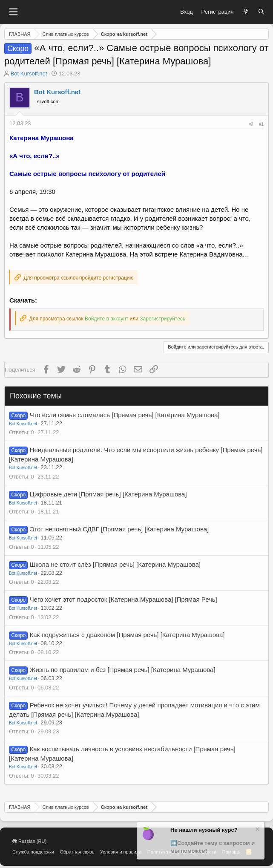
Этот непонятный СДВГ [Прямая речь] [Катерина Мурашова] (119, 529)
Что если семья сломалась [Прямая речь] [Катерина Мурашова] (125, 415)
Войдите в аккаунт (106, 319)
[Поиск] (261, 12)
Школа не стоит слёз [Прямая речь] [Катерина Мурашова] (115, 564)
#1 (261, 124)
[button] (13, 12)
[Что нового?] (246, 12)
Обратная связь (77, 852)
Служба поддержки (33, 852)
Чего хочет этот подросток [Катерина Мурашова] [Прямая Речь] (124, 599)
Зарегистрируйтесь (162, 319)
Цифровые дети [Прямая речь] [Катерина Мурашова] (108, 494)
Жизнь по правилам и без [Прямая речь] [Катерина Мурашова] (123, 670)
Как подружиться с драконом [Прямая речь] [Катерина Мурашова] (127, 635)
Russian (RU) (29, 841)
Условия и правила (121, 852)
